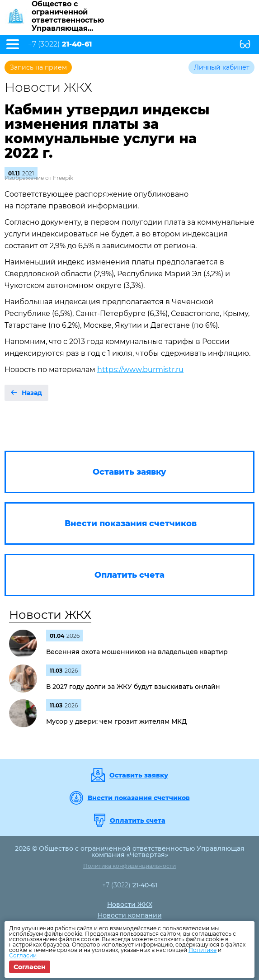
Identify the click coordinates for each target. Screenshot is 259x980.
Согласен (30, 967)
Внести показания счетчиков (139, 798)
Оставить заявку (139, 775)
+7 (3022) (60, 44)
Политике (202, 950)
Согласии (23, 955)
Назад (32, 393)
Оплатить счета (138, 820)
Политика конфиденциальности (129, 866)
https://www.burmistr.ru (140, 370)
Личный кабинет (222, 67)
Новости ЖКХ (50, 615)
